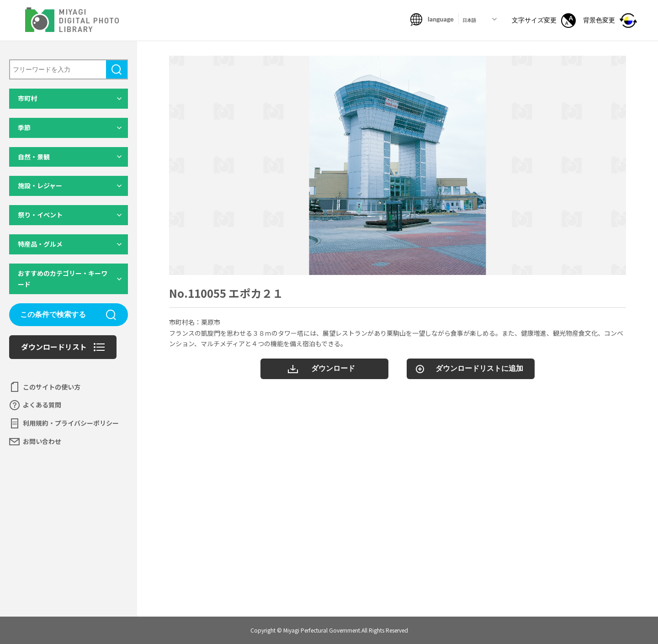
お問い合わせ (42, 441)
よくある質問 (42, 405)
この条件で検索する (53, 314)
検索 (117, 69)
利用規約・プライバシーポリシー (71, 423)
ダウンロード (333, 368)
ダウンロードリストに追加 (479, 368)
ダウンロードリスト (54, 347)
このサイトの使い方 (52, 387)
